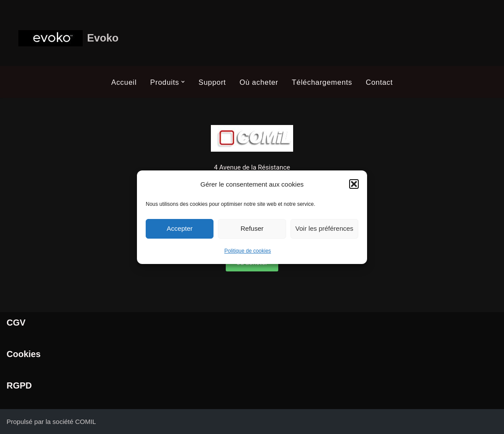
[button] (354, 184)
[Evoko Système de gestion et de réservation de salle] (68, 38)
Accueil (124, 82)
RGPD (19, 385)
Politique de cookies (248, 251)
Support (212, 82)
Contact (379, 82)
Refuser (252, 228)
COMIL (86, 422)
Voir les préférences (324, 228)
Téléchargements (322, 82)
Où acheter (259, 82)
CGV (16, 323)
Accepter (180, 228)
